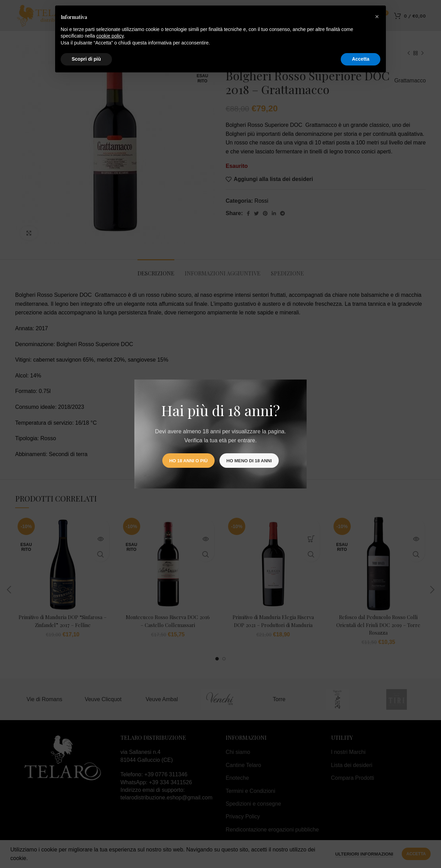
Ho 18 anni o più (188, 461)
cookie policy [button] (110, 36)
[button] (377, 17)
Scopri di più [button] (86, 59)
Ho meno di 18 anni (249, 461)
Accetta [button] (361, 59)
